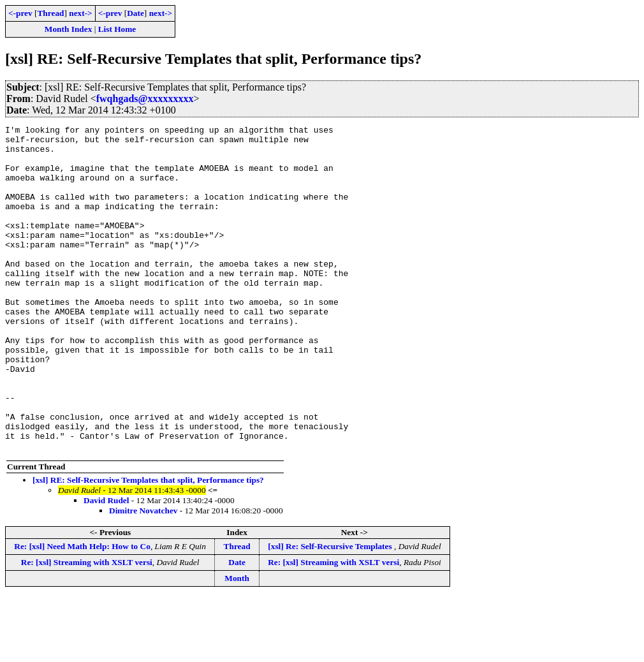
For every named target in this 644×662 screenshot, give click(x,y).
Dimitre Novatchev (143, 576)
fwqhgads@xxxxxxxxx (145, 99)
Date (135, 13)
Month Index (68, 29)
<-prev (20, 13)
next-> (80, 13)
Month (237, 643)
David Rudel (106, 565)
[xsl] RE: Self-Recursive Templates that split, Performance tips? (148, 545)
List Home (117, 29)
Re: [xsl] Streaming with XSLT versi (87, 627)
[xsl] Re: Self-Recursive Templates (331, 611)
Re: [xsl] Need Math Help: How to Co (82, 611)
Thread (50, 13)
